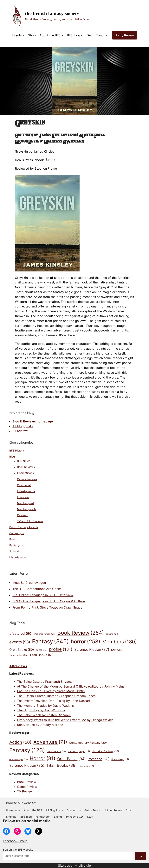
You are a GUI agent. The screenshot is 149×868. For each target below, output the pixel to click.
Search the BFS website (18, 850)
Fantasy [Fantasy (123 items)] (27, 750)
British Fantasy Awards (24, 527)
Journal (14, 551)
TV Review (25, 791)
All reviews (20, 431)
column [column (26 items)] (112, 634)
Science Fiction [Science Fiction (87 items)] (92, 649)
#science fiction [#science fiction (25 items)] (45, 634)
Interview (23, 497)
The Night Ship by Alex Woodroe (41, 710)
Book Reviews (26, 467)
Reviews (22, 515)
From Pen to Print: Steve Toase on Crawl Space (47, 607)
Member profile (27, 509)
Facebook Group (15, 841)
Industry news (26, 491)
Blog (12, 457)
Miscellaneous (18, 557)
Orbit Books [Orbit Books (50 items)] (22, 650)
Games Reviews (27, 479)
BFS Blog (74, 35)
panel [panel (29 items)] (42, 650)
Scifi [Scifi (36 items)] (117, 650)
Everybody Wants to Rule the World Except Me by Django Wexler (65, 720)
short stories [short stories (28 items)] (18, 655)
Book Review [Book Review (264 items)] (81, 633)
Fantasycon (17, 545)
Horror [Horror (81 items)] (42, 758)
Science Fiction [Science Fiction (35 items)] (27, 766)
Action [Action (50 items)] (20, 742)
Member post (26, 503)
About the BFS (50, 35)
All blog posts (23, 426)
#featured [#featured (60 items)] (21, 634)
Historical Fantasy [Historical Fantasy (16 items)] (105, 751)
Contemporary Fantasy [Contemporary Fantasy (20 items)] (88, 743)
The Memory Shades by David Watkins (45, 706)
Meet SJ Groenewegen (29, 583)
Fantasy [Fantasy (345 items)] (50, 641)
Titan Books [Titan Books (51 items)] (42, 655)
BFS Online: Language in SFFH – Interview (43, 595)
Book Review (27, 782)
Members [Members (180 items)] (120, 642)
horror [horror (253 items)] (86, 642)
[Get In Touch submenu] (107, 35)
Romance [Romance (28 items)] (99, 759)
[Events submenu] (23, 35)
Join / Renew (125, 35)
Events (17, 35)
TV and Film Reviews (30, 521)
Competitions (25, 473)
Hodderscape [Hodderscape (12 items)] (19, 760)
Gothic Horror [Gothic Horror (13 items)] (56, 752)
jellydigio (84, 865)
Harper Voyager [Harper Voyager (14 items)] (79, 752)
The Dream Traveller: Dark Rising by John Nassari (53, 701)
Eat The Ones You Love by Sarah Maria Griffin (51, 691)
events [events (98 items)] (20, 642)
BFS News (24, 461)
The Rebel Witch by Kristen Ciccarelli (44, 715)
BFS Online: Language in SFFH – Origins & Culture (49, 601)
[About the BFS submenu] (62, 35)
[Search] (141, 856)
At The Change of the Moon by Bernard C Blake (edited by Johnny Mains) (71, 686)
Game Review (27, 787)
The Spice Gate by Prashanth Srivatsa (45, 682)
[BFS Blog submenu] (82, 35)
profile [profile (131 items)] (61, 649)
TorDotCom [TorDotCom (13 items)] (87, 766)
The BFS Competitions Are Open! (37, 589)
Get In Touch (96, 35)
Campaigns (16, 533)
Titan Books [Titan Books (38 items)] (62, 765)
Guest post (24, 485)
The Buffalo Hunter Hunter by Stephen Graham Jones (56, 696)
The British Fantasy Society (52, 13)
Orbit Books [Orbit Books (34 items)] (71, 759)
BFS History (17, 451)
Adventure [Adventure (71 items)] (50, 742)
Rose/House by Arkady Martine (40, 725)
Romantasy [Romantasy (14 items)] (120, 759)
